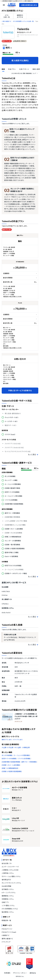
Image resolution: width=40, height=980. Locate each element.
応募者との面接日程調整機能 (12, 771)
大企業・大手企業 (8, 748)
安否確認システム (8, 889)
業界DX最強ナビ (7, 939)
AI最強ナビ (6, 935)
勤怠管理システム (8, 912)
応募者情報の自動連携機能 (11, 762)
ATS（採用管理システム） (10, 909)
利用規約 (7, 973)
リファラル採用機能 (24, 759)
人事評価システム (8, 873)
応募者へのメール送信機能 (11, 765)
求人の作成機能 (7, 755)
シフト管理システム (8, 906)
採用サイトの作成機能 (9, 759)
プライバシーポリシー (20, 973)
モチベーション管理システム (11, 876)
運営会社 (33, 973)
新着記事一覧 (6, 920)
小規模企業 (26, 748)
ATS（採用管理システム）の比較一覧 (23, 21)
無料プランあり (7, 740)
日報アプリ (5, 902)
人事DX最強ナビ (7, 21)
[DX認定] (14, 964)
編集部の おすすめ (20, 16)
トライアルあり (18, 740)
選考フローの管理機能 (29, 762)
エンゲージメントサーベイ (10, 867)
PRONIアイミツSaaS (9, 932)
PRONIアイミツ (7, 929)
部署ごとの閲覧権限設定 (10, 768)
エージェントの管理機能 (22, 755)
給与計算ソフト (7, 863)
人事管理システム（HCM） (10, 870)
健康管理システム (8, 896)
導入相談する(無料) (20, 61)
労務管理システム (8, 899)
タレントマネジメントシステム (11, 883)
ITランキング (6, 942)
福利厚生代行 (6, 880)
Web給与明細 (6, 886)
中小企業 (18, 748)
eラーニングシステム (9, 893)
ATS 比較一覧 (7, 16)
